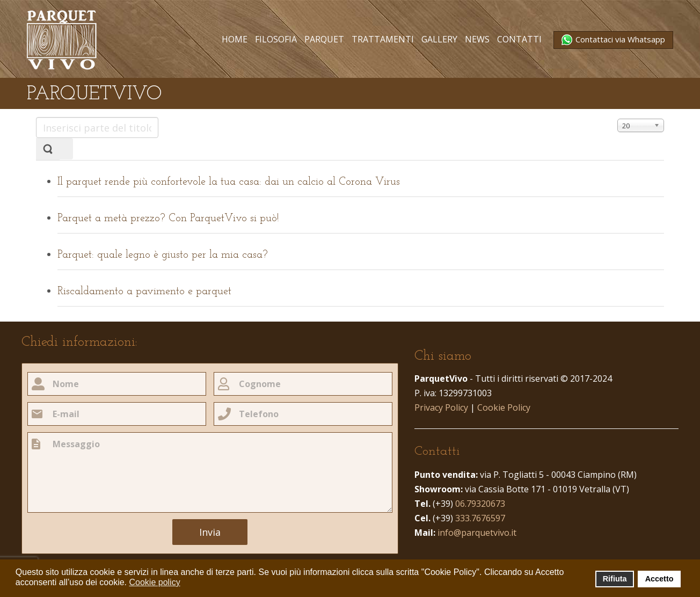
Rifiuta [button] (615, 579)
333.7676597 (480, 518)
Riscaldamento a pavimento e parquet (144, 292)
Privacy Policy (441, 407)
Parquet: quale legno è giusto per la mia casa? (163, 255)
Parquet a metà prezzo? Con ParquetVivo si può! (168, 219)
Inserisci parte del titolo (36, 117)
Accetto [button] (659, 579)
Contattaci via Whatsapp (619, 39)
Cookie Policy (504, 407)
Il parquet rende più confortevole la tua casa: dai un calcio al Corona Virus (229, 182)
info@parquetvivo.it (477, 533)
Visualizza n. (618, 117)
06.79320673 (480, 504)
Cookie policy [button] (154, 582)
